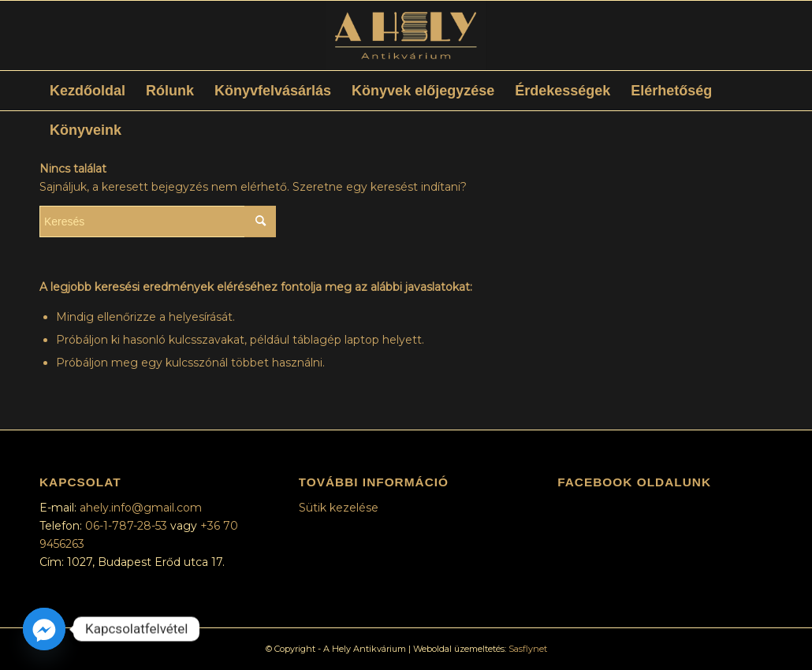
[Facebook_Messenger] (44, 629)
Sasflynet (528, 649)
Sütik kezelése (339, 508)
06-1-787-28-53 (128, 526)
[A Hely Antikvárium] (406, 35)
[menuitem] (88, 91)
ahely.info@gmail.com (141, 508)
